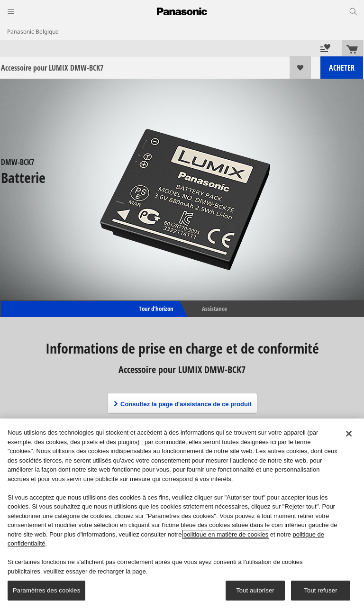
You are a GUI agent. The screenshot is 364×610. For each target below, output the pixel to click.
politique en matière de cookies (226, 534)
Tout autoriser (255, 590)
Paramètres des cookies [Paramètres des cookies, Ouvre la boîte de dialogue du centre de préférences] (46, 590)
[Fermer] (349, 434)
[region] (182, 514)
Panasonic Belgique (33, 32)
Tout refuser (320, 590)
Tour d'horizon (155, 309)
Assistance (214, 309)
